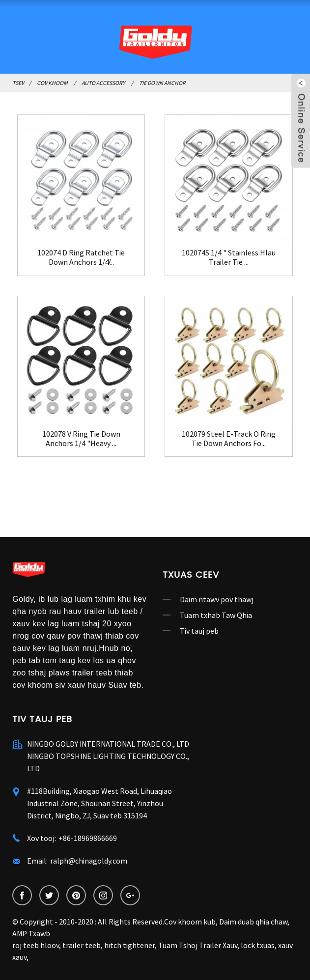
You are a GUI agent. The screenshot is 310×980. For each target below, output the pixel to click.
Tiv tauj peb (199, 631)
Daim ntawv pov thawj (217, 599)
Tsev (18, 83)
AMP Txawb (31, 933)
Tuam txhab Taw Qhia (216, 615)
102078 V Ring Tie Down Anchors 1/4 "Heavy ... (81, 439)
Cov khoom (52, 83)
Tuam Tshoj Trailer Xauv (198, 945)
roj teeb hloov (36, 945)
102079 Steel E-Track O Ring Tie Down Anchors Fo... (229, 439)
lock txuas (258, 945)
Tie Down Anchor (162, 83)
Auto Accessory (103, 83)
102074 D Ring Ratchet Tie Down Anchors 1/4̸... (81, 257)
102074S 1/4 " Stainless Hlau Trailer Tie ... (229, 257)
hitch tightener (129, 945)
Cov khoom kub (190, 922)
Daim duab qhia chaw (253, 922)
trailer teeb (82, 945)
